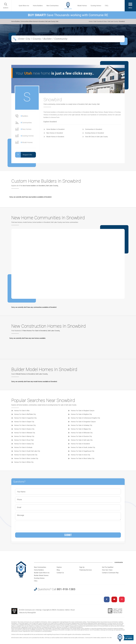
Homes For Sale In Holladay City (82, 425)
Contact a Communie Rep (110, 573)
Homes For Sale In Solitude (23, 447)
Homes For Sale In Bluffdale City (25, 414)
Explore (59, 567)
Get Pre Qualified (108, 567)
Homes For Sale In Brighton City (81, 414)
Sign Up (82, 567)
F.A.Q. (107, 6)
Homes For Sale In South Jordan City (83, 447)
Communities (26, 123)
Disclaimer (61, 610)
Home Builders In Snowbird (55, 129)
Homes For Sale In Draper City (24, 422)
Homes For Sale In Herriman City (25, 425)
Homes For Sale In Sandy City (24, 444)
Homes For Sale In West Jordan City (26, 458)
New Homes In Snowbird (55, 133)
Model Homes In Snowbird (55, 137)
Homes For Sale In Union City (80, 455)
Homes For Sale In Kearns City (24, 429)
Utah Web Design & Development (14, 611)
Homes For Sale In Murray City (24, 436)
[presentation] (31, 526)
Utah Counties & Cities (100, 21)
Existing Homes (96, 6)
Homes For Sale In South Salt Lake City (27, 451)
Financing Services (86, 570)
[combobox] (68, 39)
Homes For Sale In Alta (22, 411)
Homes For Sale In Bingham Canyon (83, 411)
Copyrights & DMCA (49, 610)
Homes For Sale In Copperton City (25, 418)
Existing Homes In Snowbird (94, 133)
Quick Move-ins (24, 6)
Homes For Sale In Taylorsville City (26, 455)
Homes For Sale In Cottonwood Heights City (85, 418)
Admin (67, 610)
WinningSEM (31, 613)
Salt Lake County (113, 21)
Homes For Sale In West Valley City (83, 458)
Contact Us (60, 573)
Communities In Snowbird (94, 129)
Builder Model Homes (41, 575)
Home (91, 21)
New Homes (26, 129)
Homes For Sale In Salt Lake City (82, 440)
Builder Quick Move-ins (42, 573)
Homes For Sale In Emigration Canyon (83, 422)
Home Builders (38, 6)
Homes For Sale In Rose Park (24, 440)
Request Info (24, 155)
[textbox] (74, 39)
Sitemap (39, 610)
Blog (58, 570)
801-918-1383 (66, 589)
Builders (24, 116)
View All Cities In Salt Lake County (96, 137)
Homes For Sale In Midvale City (25, 433)
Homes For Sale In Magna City (81, 429)
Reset (73, 610)
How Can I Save (107, 570)
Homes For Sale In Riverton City (81, 436)
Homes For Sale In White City (24, 462)
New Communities (53, 6)
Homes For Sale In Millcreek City (82, 433)
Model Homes (82, 6)
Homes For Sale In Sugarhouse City (83, 451)
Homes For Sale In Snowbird (80, 444)
